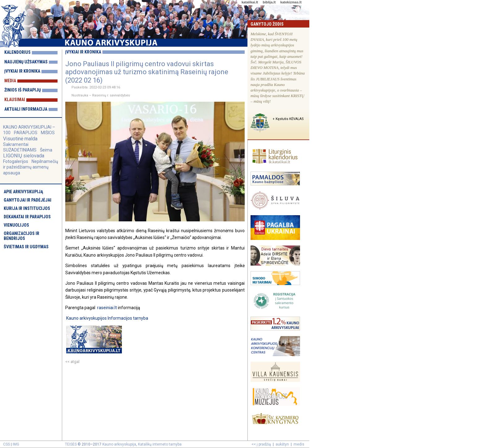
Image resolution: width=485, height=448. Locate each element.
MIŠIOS (48, 133)
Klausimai (15, 100)
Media (10, 81)
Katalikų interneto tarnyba (160, 444)
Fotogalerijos (16, 161)
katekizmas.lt (291, 2)
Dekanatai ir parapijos (27, 217)
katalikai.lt (250, 2)
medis (299, 444)
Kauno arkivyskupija (119, 444)
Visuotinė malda (20, 139)
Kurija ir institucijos (27, 208)
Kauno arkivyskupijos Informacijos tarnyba (107, 318)
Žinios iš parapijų (23, 90)
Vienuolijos (16, 225)
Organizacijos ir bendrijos (21, 236)
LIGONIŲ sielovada (24, 156)
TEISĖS (71, 444)
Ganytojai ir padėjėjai (28, 200)
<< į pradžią (261, 444)
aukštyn (282, 444)
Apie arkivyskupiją (23, 192)
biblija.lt (269, 2)
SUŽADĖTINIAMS (20, 150)
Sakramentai (16, 144)
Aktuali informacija (26, 109)
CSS (6, 444)
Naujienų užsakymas (26, 62)
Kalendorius (17, 52)
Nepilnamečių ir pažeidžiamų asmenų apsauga (31, 167)
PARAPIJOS (26, 133)
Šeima (46, 150)
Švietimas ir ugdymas (26, 247)
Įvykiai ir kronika (22, 71)
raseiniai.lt (107, 308)
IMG (16, 444)
